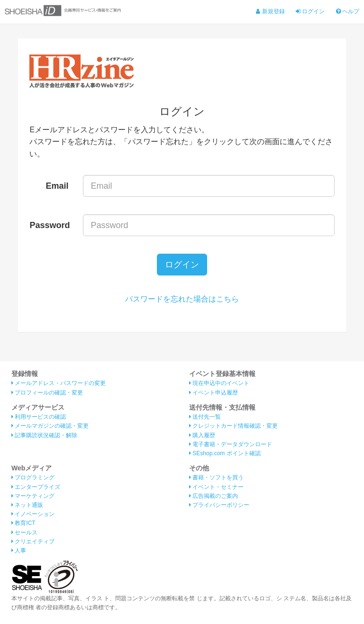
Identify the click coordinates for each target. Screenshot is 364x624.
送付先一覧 (205, 417)
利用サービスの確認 (39, 417)
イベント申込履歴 (214, 393)
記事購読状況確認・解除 (44, 435)
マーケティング (33, 496)
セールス (24, 532)
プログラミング (33, 477)
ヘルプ (348, 11)
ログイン (310, 11)
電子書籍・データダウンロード (231, 444)
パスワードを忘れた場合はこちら (182, 299)
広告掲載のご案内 (214, 496)
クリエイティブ (33, 541)
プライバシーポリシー (219, 505)
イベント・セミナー (216, 487)
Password (50, 225)
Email (57, 186)
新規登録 (270, 11)
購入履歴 (202, 435)
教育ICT (23, 523)
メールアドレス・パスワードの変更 (59, 383)
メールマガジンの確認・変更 (50, 426)
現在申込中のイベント (219, 383)
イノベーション (33, 514)
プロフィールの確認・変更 (47, 393)
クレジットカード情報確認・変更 (233, 426)
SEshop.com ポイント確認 (225, 453)
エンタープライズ (36, 487)
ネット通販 (27, 505)
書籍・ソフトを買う (216, 477)
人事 (19, 551)
